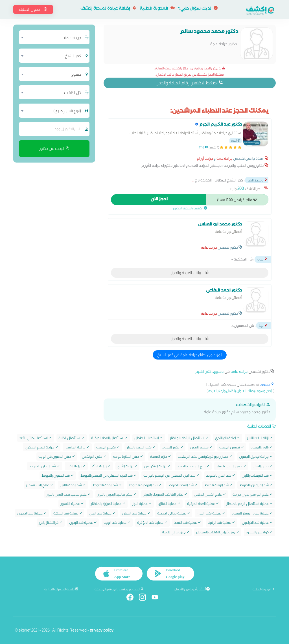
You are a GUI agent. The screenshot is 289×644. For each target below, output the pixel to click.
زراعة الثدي (127, 466)
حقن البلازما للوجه (128, 456)
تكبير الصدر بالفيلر (141, 447)
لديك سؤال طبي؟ (198, 9)
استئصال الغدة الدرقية (110, 438)
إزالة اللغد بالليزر (260, 438)
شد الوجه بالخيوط (107, 485)
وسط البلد (258, 180)
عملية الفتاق (169, 504)
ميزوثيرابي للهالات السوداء (218, 532)
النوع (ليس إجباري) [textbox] (67, 111)
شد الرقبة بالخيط (219, 485)
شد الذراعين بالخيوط (256, 485)
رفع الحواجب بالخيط (193, 466)
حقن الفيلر (263, 466)
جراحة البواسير (77, 447)
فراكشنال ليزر (51, 523)
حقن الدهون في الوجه (57, 456)
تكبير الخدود (173, 447)
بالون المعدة (262, 447)
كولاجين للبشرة (259, 532)
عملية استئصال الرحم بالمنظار (249, 504)
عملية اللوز (142, 504)
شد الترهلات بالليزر (257, 475)
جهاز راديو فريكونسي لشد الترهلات (205, 456)
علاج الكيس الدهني (210, 494)
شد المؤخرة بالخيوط (145, 485)
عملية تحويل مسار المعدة (252, 513)
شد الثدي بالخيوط (221, 475)
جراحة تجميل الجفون (256, 456)
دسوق (218, 371)
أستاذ (236, 141)
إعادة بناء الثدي (228, 438)
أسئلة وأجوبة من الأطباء (192, 589)
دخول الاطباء (33, 9)
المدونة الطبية (157, 9)
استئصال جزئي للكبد (36, 438)
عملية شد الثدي (102, 513)
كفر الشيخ (203, 371)
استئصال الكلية (72, 438)
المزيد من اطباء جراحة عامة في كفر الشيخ (190, 355)
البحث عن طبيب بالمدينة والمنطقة (119, 589)
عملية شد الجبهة (68, 513)
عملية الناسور (72, 504)
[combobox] (51, 37)
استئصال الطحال (149, 438)
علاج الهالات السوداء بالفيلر (165, 494)
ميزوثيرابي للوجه (176, 532)
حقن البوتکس (94, 456)
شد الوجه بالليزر (73, 485)
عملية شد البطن (136, 513)
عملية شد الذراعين (257, 523)
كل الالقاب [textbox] (73, 93)
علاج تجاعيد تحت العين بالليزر (69, 494)
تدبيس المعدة (232, 447)
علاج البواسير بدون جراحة (253, 494)
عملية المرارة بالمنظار (108, 504)
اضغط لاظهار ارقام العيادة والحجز (190, 83)
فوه (262, 259)
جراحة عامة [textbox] (73, 38)
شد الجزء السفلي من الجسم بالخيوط (109, 475)
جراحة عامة (225, 158)
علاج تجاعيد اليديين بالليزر (117, 494)
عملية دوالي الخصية (174, 513)
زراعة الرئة (102, 466)
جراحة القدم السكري (42, 447)
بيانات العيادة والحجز (190, 273)
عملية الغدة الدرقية (203, 504)
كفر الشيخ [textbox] (73, 56)
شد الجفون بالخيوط (58, 475)
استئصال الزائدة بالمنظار (189, 438)
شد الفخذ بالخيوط (183, 485)
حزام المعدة (161, 456)
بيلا (263, 326)
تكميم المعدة (108, 447)
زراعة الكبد (76, 466)
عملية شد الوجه (117, 523)
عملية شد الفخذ (188, 523)
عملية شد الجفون (32, 513)
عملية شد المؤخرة (152, 523)
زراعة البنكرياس (157, 466)
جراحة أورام (205, 158)
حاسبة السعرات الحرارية (61, 589)
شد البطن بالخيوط (45, 466)
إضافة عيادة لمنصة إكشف (108, 9)
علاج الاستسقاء (40, 485)
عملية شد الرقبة (222, 523)
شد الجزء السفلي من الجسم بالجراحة (171, 475)
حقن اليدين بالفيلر (231, 466)
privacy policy (102, 630)
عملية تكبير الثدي (211, 513)
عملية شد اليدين (83, 523)
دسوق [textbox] (76, 74)
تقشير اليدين (201, 447)
